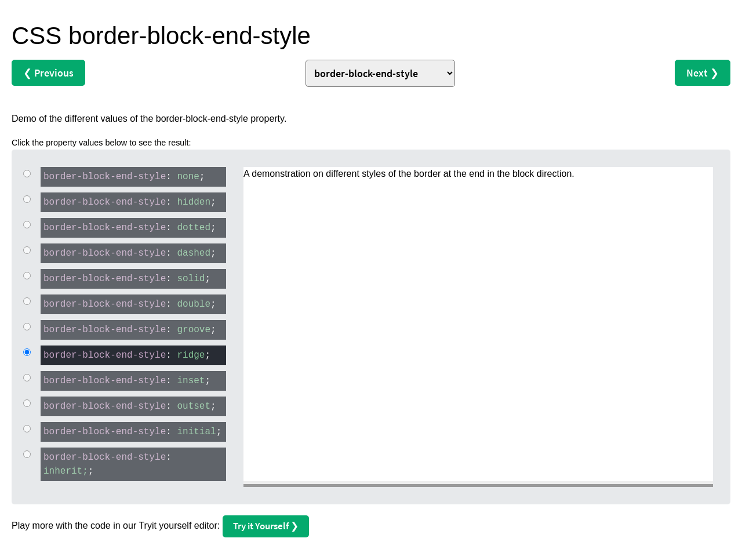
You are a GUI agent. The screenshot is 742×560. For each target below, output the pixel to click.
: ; (123, 176)
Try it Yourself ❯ (266, 526)
